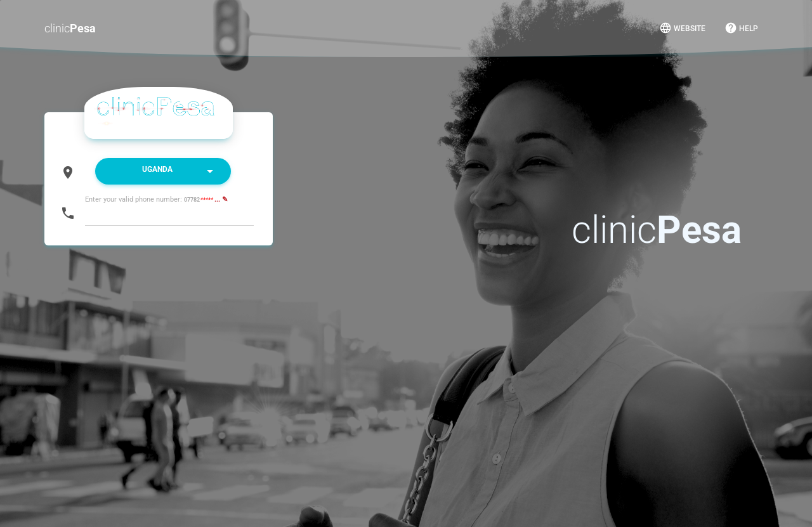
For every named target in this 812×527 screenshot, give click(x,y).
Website (682, 28)
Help (741, 28)
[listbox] (163, 171)
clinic (70, 28)
